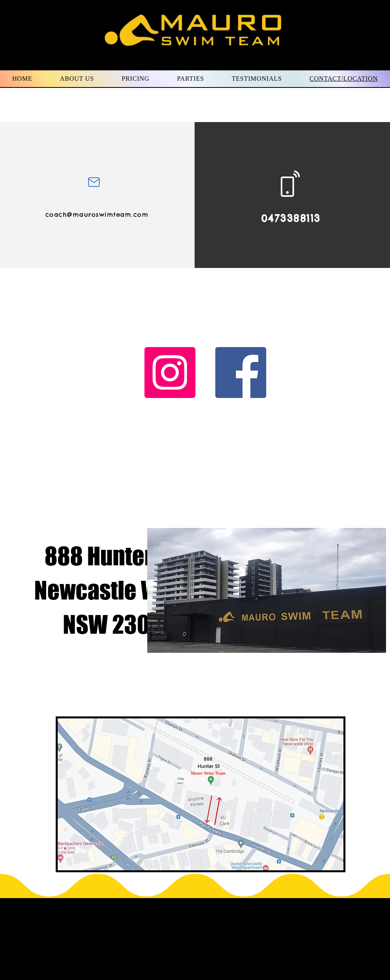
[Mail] (94, 182)
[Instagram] (170, 373)
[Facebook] (241, 373)
